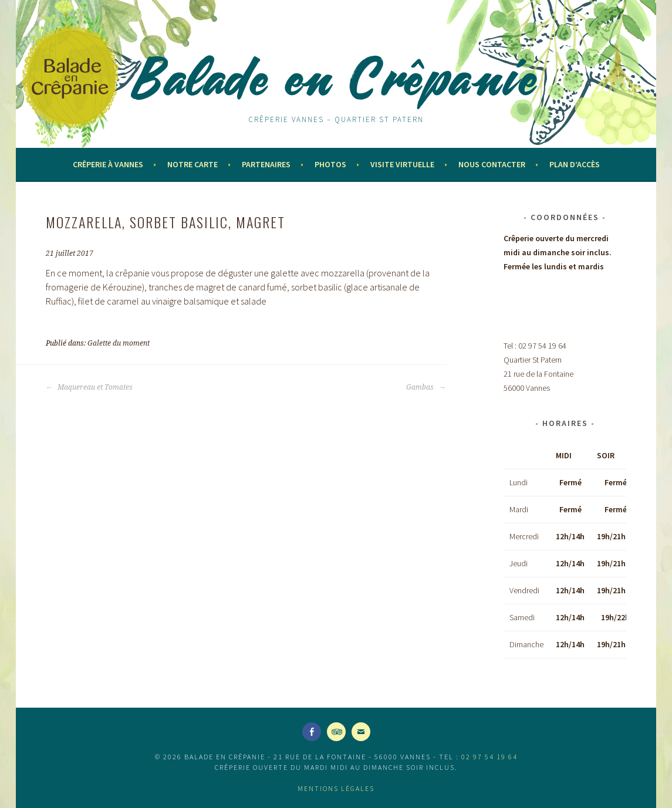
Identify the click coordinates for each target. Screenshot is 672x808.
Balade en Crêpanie (336, 77)
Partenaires (266, 164)
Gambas (426, 387)
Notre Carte (193, 164)
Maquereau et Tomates (89, 387)
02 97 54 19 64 (489, 757)
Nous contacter (492, 164)
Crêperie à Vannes (108, 164)
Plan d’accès (575, 164)
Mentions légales (336, 788)
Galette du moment (119, 343)
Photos (330, 164)
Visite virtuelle (402, 164)
